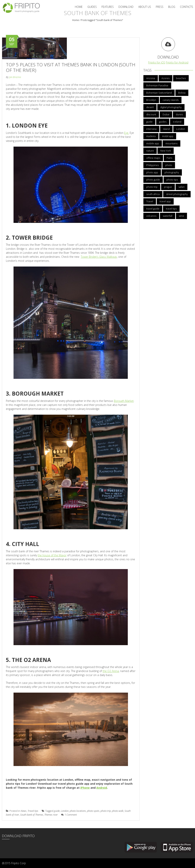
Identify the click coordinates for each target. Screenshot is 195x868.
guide (57, 811)
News (24, 811)
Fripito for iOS (157, 62)
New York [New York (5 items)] (166, 151)
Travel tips (33, 811)
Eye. (127, 133)
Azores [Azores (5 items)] (165, 78)
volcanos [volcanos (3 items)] (151, 216)
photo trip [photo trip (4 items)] (152, 187)
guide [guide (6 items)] (149, 122)
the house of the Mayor (52, 555)
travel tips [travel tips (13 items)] (171, 209)
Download (126, 7)
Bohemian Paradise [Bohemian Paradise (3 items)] (157, 85)
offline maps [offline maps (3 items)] (153, 158)
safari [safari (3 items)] (181, 187)
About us (145, 7)
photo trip (106, 811)
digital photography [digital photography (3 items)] (171, 107)
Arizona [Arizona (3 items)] (151, 78)
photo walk (118, 811)
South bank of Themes (32, 815)
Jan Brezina (15, 77)
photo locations (78, 811)
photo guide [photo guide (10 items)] (153, 180)
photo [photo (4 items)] (169, 165)
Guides (92, 7)
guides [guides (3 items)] (163, 122)
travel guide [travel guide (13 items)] (153, 209)
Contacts (187, 7)
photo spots (93, 811)
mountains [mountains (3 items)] (171, 143)
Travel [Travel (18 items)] (150, 201)
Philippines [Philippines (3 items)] (153, 165)
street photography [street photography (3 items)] (177, 194)
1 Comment (69, 815)
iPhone (85, 788)
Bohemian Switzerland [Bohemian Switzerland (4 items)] (159, 93)
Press (160, 7)
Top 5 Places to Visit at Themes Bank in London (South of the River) (71, 67)
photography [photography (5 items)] (172, 172)
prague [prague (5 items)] (168, 187)
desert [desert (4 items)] (150, 107)
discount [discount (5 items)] (151, 114)
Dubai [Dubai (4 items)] (166, 114)
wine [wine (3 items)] (181, 216)
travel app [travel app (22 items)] (165, 201)
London (65, 811)
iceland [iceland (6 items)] (177, 122)
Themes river (51, 815)
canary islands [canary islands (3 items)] (171, 100)
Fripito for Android (177, 62)
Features (108, 7)
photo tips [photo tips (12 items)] (172, 180)
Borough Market (124, 401)
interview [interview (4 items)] (151, 129)
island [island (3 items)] (166, 129)
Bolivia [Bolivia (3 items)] (182, 93)
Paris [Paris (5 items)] (169, 158)
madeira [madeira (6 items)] (151, 136)
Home (79, 7)
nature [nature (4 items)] (150, 151)
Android (102, 788)
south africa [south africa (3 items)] (153, 194)
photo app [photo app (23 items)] (152, 172)
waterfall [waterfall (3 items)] (168, 216)
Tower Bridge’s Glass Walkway (99, 257)
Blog (172, 7)
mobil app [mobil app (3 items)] (168, 136)
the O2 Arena (111, 671)
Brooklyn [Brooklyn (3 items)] (151, 100)
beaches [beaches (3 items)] (181, 78)
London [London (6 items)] (181, 129)
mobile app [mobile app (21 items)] (153, 143)
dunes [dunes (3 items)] (179, 114)
